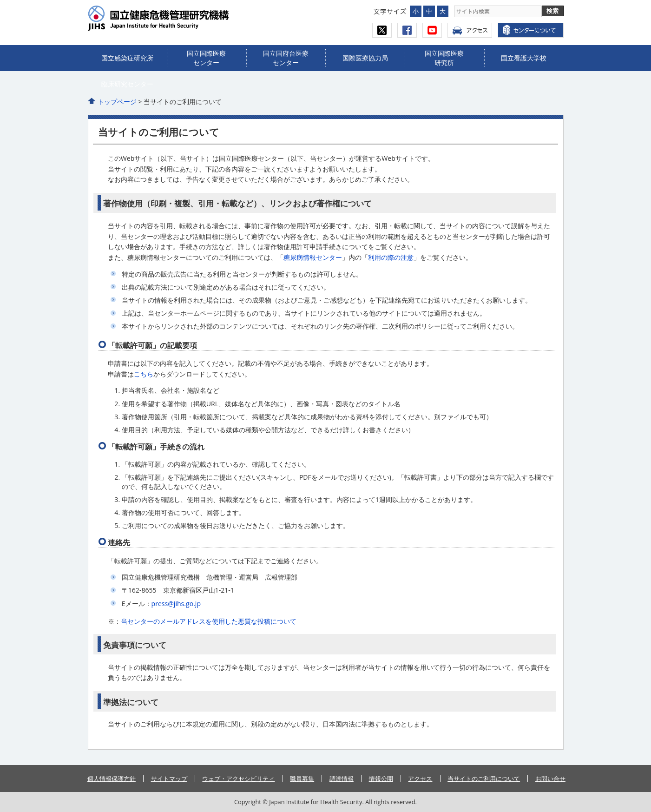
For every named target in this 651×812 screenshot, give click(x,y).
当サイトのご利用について (484, 779)
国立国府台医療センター (286, 58)
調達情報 (342, 779)
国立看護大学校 (524, 58)
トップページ (117, 102)
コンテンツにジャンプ (0, 0)
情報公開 (381, 779)
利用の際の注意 (391, 257)
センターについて (531, 30)
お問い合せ (550, 779)
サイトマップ (169, 779)
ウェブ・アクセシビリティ (238, 779)
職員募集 (302, 779)
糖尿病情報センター (313, 257)
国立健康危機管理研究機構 (177, 18)
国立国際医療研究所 (444, 58)
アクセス (470, 30)
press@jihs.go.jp (176, 604)
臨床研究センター (127, 84)
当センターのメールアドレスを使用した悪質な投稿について (209, 621)
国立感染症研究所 (127, 58)
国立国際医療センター (206, 58)
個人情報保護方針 (112, 779)
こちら (144, 374)
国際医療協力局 (365, 58)
